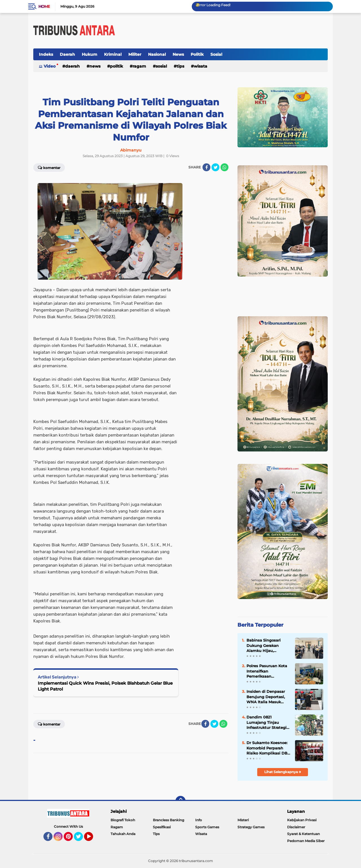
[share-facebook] (206, 167)
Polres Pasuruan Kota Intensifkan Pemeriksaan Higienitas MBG (267, 671)
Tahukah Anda (123, 834)
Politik (197, 54)
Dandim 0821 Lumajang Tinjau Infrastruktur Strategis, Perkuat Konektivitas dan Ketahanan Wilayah (268, 722)
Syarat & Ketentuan (303, 834)
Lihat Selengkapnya (283, 772)
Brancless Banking (169, 820)
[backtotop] (180, 801)
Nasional (157, 54)
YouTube (93, 839)
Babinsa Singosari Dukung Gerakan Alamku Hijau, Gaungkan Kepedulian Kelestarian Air (268, 646)
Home (44, 6)
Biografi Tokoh (123, 820)
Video (50, 66)
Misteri (243, 820)
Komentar (49, 167)
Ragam (139, 66)
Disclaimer (296, 827)
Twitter (81, 839)
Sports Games (207, 827)
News (178, 54)
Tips (180, 66)
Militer (135, 54)
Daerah (67, 54)
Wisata (201, 66)
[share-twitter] (215, 167)
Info (199, 820)
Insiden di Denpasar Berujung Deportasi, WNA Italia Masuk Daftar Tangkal (266, 697)
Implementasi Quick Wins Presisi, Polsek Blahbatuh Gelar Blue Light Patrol (105, 686)
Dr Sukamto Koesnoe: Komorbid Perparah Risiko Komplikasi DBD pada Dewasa (268, 748)
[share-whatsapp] (224, 167)
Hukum (90, 54)
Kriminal (113, 54)
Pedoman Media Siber (306, 841)
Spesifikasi (162, 827)
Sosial (216, 54)
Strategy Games (251, 827)
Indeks (46, 54)
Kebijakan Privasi (302, 820)
